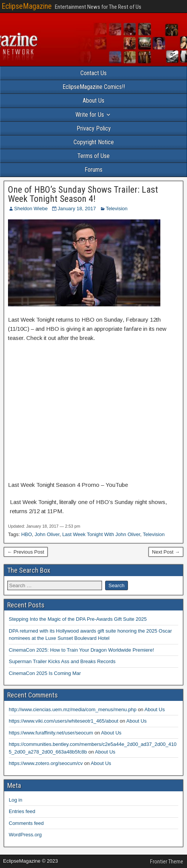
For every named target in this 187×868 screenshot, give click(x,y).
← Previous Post (26, 552)
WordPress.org (25, 835)
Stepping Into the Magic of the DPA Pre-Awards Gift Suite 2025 (78, 619)
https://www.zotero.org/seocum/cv (46, 763)
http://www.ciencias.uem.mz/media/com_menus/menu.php (73, 709)
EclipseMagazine (27, 6)
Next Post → (166, 552)
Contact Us (93, 73)
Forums (93, 170)
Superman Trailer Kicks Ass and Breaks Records (62, 661)
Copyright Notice (94, 142)
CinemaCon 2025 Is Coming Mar (45, 673)
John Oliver (47, 534)
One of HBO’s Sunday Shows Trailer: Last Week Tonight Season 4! (83, 194)
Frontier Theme (167, 862)
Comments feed (26, 823)
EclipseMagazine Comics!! (94, 87)
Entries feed (22, 811)
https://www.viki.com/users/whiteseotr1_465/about (64, 721)
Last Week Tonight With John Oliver (101, 534)
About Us (93, 101)
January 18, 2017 (77, 209)
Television (117, 209)
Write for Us (90, 115)
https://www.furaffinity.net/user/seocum (51, 733)
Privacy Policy (94, 128)
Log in (15, 800)
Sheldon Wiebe (31, 209)
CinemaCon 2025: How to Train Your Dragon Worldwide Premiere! (81, 650)
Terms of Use (93, 156)
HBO (27, 534)
